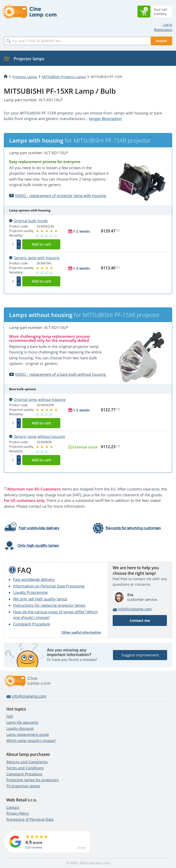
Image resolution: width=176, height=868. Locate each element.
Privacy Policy (18, 813)
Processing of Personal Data (30, 819)
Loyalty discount (20, 728)
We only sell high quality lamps (40, 599)
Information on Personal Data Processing (49, 586)
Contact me (140, 620)
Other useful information (81, 632)
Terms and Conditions (25, 768)
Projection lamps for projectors (33, 780)
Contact (13, 807)
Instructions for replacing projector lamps (49, 605)
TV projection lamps (23, 786)
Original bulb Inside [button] (28, 221)
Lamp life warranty (22, 722)
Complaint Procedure (32, 624)
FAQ (10, 716)
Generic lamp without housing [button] (37, 436)
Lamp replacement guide (28, 734)
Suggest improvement (140, 655)
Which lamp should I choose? (31, 741)
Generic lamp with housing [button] (34, 258)
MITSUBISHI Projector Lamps (64, 77)
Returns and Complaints (27, 762)
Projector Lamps (25, 77)
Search (161, 41)
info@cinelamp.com (135, 609)
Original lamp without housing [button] (37, 399)
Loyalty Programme (30, 592)
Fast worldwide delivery (34, 579)
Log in (168, 25)
